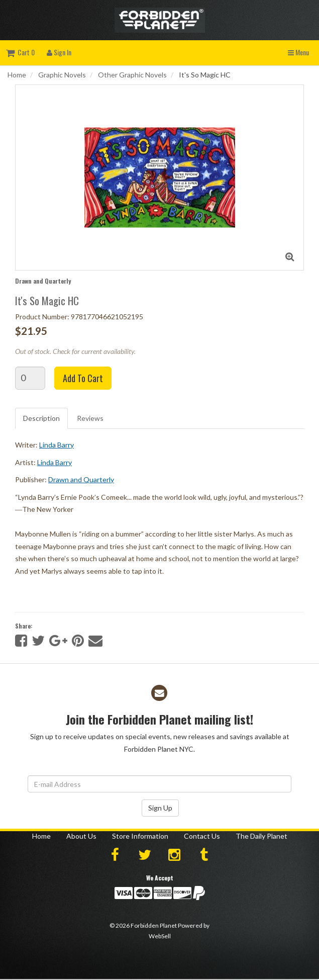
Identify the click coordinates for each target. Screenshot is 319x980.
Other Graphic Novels (132, 75)
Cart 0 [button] (20, 52)
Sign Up (160, 808)
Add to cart (83, 378)
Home (17, 75)
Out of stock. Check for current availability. (75, 351)
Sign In (59, 52)
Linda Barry (57, 445)
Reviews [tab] (90, 418)
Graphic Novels (62, 75)
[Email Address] (159, 784)
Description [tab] (41, 418)
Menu (298, 52)
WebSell (160, 936)
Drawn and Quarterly (43, 281)
